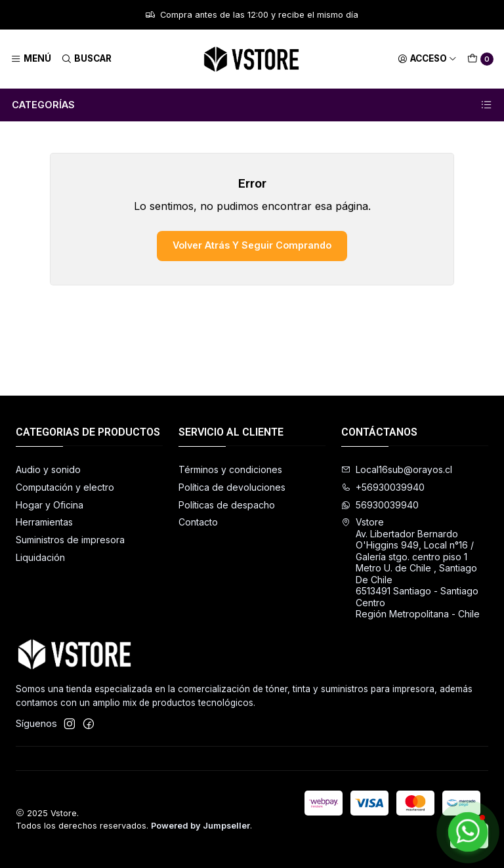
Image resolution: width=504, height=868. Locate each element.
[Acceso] (427, 59)
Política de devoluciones (232, 487)
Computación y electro (65, 487)
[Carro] (480, 59)
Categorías (252, 105)
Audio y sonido (48, 469)
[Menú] (31, 59)
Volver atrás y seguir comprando (252, 245)
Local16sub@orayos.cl (397, 469)
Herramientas (44, 522)
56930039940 (380, 505)
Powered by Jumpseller (200, 826)
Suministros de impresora (70, 540)
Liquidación (40, 557)
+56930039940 (383, 487)
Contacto (198, 522)
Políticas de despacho (227, 505)
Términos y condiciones (230, 469)
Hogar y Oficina (50, 505)
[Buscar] (86, 59)
